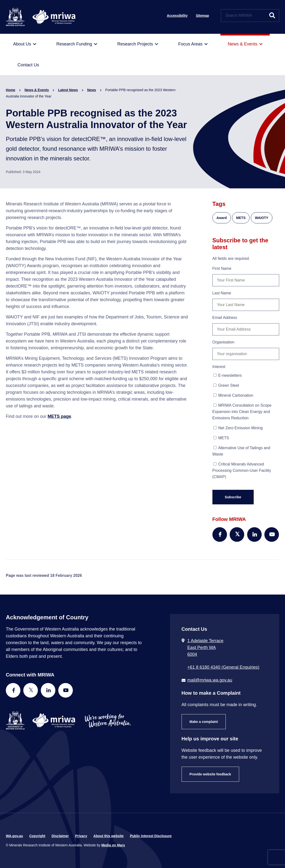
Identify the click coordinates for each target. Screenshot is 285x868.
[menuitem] (25, 44)
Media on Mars (113, 845)
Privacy (81, 836)
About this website (109, 836)
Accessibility (177, 16)
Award (222, 218)
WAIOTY (262, 218)
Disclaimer (60, 836)
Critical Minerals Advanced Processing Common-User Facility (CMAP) (242, 470)
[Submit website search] (272, 16)
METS (241, 218)
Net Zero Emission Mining (238, 428)
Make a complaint (204, 722)
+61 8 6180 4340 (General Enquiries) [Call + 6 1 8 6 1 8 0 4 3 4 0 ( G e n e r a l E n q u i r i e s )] (223, 667)
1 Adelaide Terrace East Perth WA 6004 (205, 648)
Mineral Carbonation (233, 395)
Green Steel (226, 385)
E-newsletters (228, 375)
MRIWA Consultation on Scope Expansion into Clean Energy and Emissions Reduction (242, 412)
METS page (59, 416)
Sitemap (202, 16)
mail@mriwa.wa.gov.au (210, 680)
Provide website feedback (210, 774)
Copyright (37, 836)
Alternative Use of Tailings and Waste (241, 451)
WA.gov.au (14, 836)
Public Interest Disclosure (151, 836)
